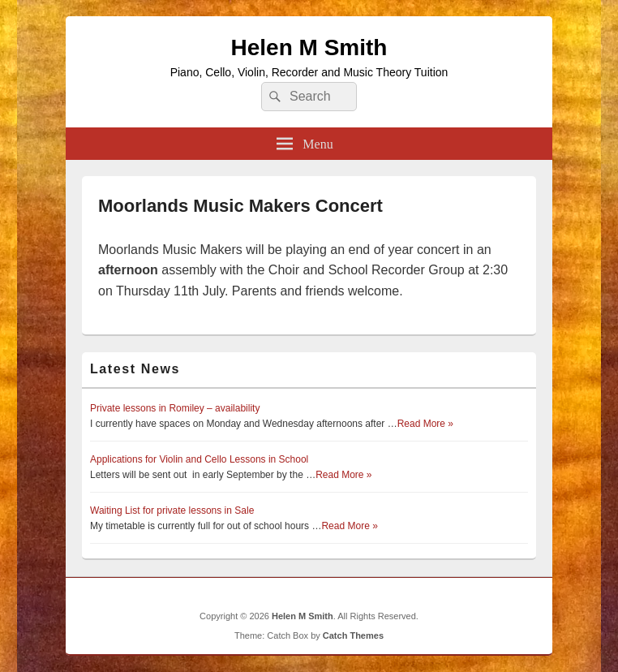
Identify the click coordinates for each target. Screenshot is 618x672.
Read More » (425, 424)
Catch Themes (353, 635)
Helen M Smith (309, 47)
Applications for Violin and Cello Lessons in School (199, 459)
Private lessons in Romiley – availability (175, 408)
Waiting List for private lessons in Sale (172, 510)
